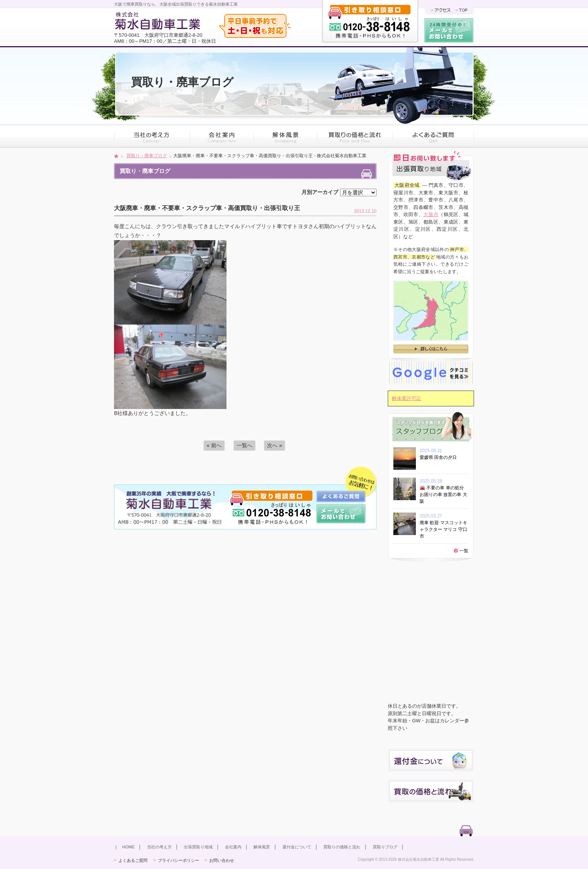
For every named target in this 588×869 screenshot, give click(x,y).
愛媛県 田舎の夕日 (440, 457)
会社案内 (233, 847)
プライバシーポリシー (178, 860)
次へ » (274, 445)
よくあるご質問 (133, 860)
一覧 (464, 551)
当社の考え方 (159, 847)
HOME (128, 847)
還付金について (297, 847)
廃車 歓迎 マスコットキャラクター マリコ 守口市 (443, 529)
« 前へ (214, 445)
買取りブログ (385, 847)
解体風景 (262, 847)
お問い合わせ (222, 860)
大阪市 (431, 214)
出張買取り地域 (198, 847)
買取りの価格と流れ (342, 847)
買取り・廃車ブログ (147, 156)
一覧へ (244, 445)
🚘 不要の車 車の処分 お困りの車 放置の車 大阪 (443, 495)
